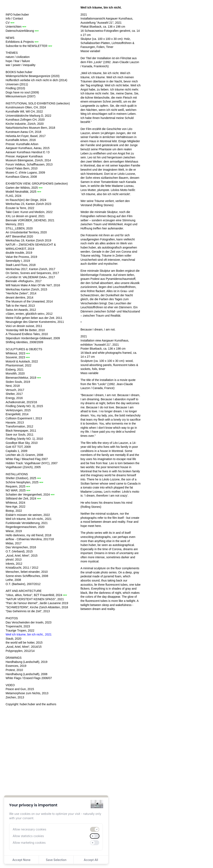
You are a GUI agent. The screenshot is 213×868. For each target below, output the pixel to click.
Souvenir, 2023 (15, 357)
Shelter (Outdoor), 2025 (21, 478)
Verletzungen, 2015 (18, 410)
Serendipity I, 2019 (18, 261)
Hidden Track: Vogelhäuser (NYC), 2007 (32, 463)
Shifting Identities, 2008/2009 (24, 342)
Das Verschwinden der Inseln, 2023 (28, 622)
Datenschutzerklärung (20, 31)
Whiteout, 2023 (15, 353)
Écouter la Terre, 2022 (20, 208)
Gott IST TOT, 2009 (18, 447)
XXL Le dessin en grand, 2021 (25, 216)
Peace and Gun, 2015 (20, 689)
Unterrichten (14, 27)
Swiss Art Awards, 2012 (21, 310)
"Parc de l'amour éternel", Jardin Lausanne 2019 (37, 603)
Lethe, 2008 (13, 580)
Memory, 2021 (15, 224)
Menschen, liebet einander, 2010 (27, 572)
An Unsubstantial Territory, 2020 (26, 232)
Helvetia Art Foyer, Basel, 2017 (26, 136)
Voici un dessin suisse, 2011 (24, 326)
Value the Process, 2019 (21, 257)
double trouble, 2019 (19, 253)
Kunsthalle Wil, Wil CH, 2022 (24, 111)
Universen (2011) (17, 84)
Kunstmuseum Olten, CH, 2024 (26, 107)
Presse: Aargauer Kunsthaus (24, 156)
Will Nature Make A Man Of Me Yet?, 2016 (33, 285)
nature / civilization (18, 57)
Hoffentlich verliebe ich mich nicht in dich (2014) (36, 80)
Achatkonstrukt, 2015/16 (21, 402)
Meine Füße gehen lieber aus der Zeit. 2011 (34, 318)
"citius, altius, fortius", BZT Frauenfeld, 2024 (34, 595)
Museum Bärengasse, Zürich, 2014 (28, 160)
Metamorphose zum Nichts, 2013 (27, 693)
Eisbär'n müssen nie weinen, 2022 (28, 515)
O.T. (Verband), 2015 (19, 551)
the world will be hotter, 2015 (24, 643)
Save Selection (56, 860)
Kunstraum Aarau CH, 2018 (23, 132)
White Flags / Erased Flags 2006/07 (29, 678)
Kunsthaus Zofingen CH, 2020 (25, 120)
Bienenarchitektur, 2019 (21, 378)
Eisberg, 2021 (15, 370)
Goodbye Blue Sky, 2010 (22, 443)
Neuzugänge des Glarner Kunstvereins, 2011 (35, 322)
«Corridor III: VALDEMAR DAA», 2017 (30, 277)
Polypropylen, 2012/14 (20, 651)
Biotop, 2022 (14, 511)
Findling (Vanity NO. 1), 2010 (24, 439)
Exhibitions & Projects (20, 42)
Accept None (21, 860)
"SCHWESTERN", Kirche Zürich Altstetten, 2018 (37, 607)
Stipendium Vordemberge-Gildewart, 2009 (33, 338)
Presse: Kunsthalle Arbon (22, 144)
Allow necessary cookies (29, 829)
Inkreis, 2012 (14, 564)
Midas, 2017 (14, 543)
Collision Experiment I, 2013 (24, 418)
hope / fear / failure (18, 61)
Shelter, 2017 (14, 394)
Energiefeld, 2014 (17, 414)
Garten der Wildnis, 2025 (22, 188)
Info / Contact (14, 18)
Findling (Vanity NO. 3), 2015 (24, 406)
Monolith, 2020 (15, 373)
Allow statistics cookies (28, 836)
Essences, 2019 (16, 666)
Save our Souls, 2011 (20, 435)
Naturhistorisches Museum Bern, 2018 (30, 128)
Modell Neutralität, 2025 (21, 192)
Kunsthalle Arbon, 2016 (21, 140)
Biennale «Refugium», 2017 (24, 281)
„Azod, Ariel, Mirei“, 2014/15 (24, 647)
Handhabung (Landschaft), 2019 (27, 662)
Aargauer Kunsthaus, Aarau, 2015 (28, 148)
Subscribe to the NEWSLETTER (27, 46)
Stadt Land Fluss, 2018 (21, 265)
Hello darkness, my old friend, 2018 (28, 535)
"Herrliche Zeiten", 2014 (21, 293)
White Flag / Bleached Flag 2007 (27, 459)
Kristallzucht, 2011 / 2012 (22, 568)
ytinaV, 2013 (14, 559)
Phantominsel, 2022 (19, 365)
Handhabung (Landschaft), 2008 (27, 674)
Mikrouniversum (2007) (20, 96)
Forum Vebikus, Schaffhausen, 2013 (29, 164)
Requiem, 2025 (15, 486)
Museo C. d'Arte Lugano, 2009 (25, 173)
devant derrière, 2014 (19, 297)
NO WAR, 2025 (16, 490)
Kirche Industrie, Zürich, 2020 (25, 124)
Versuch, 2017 (15, 390)
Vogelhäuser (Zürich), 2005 (23, 467)
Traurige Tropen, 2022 (20, 630)
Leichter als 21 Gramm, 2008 (24, 455)
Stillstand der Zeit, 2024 (21, 498)
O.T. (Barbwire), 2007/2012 (23, 584)
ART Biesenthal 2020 (19, 236)
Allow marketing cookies (29, 843)
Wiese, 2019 (14, 531)
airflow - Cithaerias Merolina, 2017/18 (30, 539)
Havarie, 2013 (15, 422)
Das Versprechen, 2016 (21, 547)
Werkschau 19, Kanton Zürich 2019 (28, 240)
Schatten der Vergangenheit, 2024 (28, 495)
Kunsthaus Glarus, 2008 (21, 177)
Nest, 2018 (13, 386)
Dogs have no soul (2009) (22, 92)
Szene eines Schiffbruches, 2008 (27, 576)
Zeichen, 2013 (15, 697)
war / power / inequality (20, 65)
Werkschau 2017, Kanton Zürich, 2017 (30, 269)
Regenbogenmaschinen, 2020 (25, 527)
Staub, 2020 (14, 639)
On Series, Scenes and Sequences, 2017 (32, 273)
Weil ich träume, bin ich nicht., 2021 (29, 519)
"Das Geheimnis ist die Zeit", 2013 (28, 611)
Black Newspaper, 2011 (21, 431)
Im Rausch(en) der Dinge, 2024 (26, 200)
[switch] (95, 829)
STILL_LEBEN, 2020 (19, 228)
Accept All (91, 860)
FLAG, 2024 (14, 196)
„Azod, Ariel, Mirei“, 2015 (22, 556)
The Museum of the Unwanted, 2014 (29, 301)
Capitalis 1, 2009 (16, 451)
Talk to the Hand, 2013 (20, 306)
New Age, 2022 (15, 507)
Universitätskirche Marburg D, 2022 (28, 116)
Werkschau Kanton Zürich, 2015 (26, 289)
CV (8, 23)
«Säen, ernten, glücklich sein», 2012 (29, 314)
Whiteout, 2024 (15, 503)
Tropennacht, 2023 (18, 626)
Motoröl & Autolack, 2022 (22, 361)
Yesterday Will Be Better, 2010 (25, 330)
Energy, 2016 (14, 398)
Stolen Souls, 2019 (18, 382)
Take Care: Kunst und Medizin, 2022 (29, 212)
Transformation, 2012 (19, 426)
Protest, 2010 (14, 670)
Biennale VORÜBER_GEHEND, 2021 (30, 220)
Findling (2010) (15, 88)
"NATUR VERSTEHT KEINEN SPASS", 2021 (35, 599)
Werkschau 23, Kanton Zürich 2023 (28, 204)
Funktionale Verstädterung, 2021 (27, 523)
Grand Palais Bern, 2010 (22, 168)
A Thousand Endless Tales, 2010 (27, 334)
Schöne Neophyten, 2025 (22, 482)
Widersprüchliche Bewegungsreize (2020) (33, 76)
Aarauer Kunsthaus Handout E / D (28, 152)
